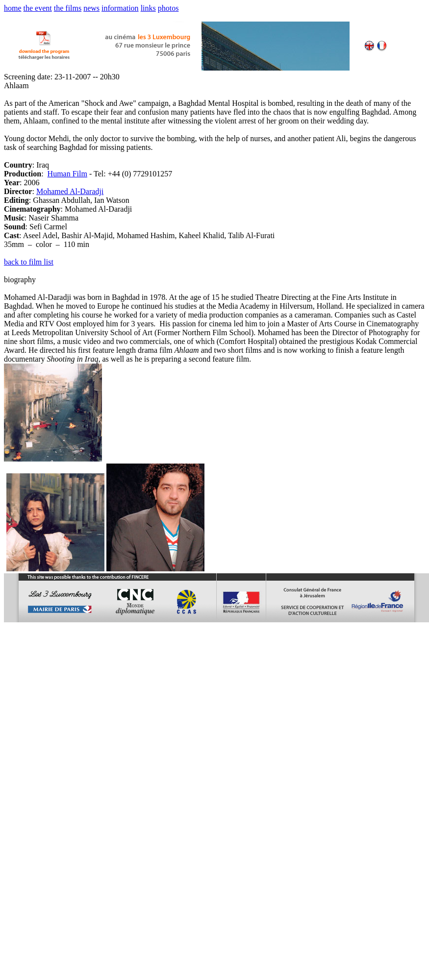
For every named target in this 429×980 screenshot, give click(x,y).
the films (68, 8)
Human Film (67, 174)
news (91, 8)
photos (168, 8)
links (148, 8)
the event (38, 8)
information (120, 8)
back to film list (29, 262)
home (13, 8)
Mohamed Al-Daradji (70, 191)
